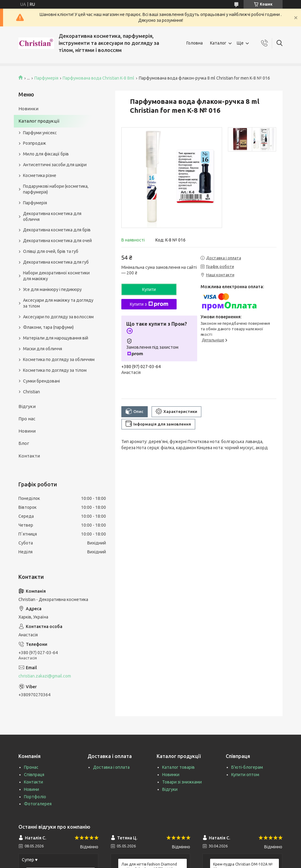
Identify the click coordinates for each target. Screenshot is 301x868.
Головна (195, 43)
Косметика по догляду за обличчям (59, 359)
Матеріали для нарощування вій (56, 338)
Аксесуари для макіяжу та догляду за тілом (58, 303)
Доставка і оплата (111, 767)
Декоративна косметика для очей (57, 241)
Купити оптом (245, 775)
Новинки (28, 109)
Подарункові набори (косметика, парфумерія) (56, 189)
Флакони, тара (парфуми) (48, 327)
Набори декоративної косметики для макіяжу (56, 276)
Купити (149, 289)
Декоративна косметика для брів (57, 230)
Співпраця (34, 775)
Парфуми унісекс (40, 133)
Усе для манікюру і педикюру (52, 289)
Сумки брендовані (41, 381)
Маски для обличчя (43, 349)
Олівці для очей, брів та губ (51, 251)
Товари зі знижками (182, 782)
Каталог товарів (178, 767)
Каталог (218, 43)
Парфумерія (46, 78)
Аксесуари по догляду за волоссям (58, 317)
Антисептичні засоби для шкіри (55, 165)
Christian (31, 392)
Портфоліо (35, 797)
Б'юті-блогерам (247, 767)
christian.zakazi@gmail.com (45, 676)
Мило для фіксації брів (46, 154)
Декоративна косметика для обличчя (52, 216)
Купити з (149, 304)
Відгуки (27, 406)
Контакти (29, 456)
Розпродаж (35, 143)
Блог (24, 443)
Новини (27, 431)
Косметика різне (40, 175)
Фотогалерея (38, 804)
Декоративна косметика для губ (56, 262)
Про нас (27, 419)
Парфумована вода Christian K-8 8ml (98, 78)
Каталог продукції (39, 121)
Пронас (31, 767)
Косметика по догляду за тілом (55, 370)
